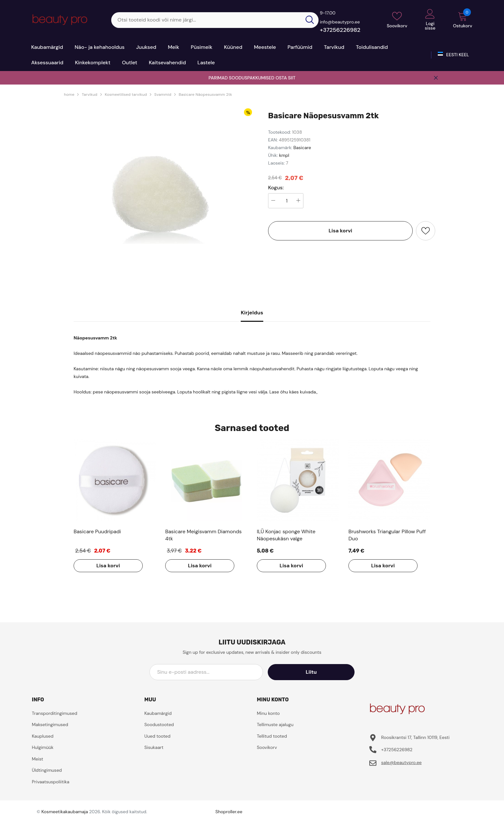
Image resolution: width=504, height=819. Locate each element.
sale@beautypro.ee (401, 762)
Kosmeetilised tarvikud (126, 94)
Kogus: (276, 188)
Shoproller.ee (229, 812)
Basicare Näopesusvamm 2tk (205, 94)
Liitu (326, 672)
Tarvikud (89, 94)
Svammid (163, 94)
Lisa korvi (340, 231)
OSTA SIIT (285, 78)
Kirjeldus (252, 313)
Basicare (302, 148)
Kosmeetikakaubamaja (65, 812)
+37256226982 (340, 30)
